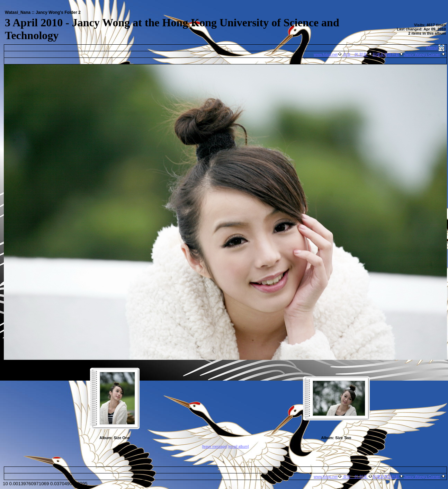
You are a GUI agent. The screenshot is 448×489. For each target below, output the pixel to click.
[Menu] (432, 47)
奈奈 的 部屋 (355, 54)
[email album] (238, 447)
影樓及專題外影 (386, 54)
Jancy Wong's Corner (422, 54)
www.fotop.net (326, 54)
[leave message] (214, 447)
